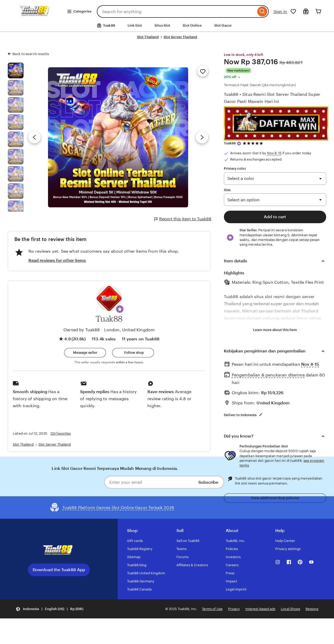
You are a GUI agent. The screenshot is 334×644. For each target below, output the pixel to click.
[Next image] (202, 137)
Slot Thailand (148, 37)
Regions (312, 609)
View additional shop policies (275, 498)
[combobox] (176, 11)
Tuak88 (230, 143)
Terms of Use (212, 609)
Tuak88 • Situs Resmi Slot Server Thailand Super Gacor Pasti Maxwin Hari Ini (272, 98)
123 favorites (61, 433)
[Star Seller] (239, 144)
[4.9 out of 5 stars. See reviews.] (254, 143)
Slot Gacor (223, 25)
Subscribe (208, 482)
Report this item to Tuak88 (183, 219)
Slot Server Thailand (180, 37)
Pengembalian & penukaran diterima (268, 375)
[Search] (262, 11)
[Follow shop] (133, 353)
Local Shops (290, 609)
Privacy (234, 609)
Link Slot (135, 25)
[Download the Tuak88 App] (59, 551)
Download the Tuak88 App (59, 570)
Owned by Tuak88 (82, 330)
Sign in (280, 12)
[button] (120, 309)
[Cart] (318, 11)
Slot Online (192, 25)
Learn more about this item (275, 330)
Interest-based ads (260, 609)
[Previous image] (34, 137)
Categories (79, 11)
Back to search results (31, 54)
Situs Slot (162, 25)
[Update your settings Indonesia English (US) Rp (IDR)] (49, 609)
